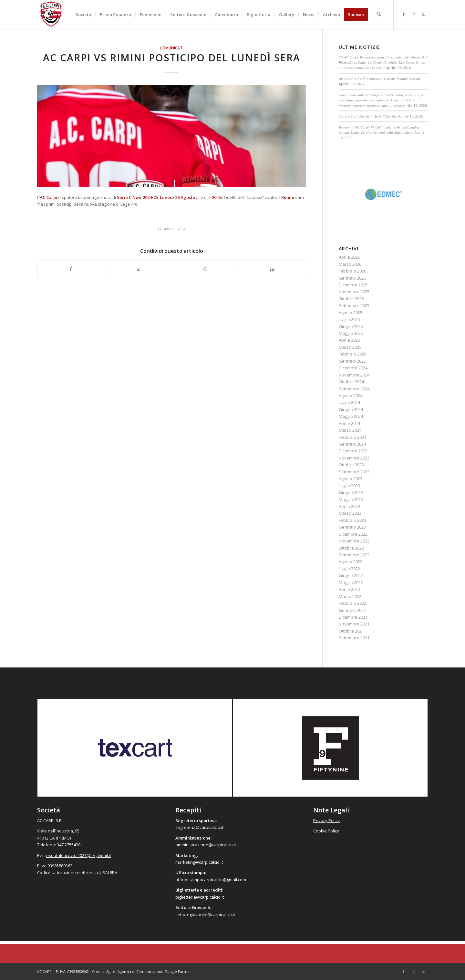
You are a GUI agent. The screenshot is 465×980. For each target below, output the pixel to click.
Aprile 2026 (349, 257)
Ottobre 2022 (351, 548)
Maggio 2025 (351, 333)
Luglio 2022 (349, 569)
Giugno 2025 (351, 326)
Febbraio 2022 (352, 603)
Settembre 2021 (354, 638)
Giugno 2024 (351, 409)
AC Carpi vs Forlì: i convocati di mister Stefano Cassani (379, 78)
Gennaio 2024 (352, 444)
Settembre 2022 (354, 555)
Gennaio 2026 (352, 278)
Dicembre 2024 (353, 368)
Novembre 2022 (354, 541)
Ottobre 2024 (351, 382)
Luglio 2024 (349, 402)
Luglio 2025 (349, 319)
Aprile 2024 (349, 423)
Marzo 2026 (350, 264)
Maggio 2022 (351, 583)
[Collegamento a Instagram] (413, 14)
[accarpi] (51, 15)
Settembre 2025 (354, 305)
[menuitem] (84, 15)
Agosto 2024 (351, 396)
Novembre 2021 (354, 624)
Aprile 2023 (349, 506)
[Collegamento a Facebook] (404, 14)
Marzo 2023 (350, 513)
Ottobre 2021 (351, 631)
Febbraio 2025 (352, 354)
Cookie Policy (326, 831)
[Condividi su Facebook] (71, 269)
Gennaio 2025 (352, 361)
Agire (111, 971)
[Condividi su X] (138, 269)
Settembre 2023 (354, 472)
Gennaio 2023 (352, 527)
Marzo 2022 (350, 596)
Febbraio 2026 (352, 271)
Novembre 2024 (354, 375)
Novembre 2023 (354, 458)
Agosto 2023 (351, 479)
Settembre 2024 (354, 389)
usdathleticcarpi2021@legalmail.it (79, 855)
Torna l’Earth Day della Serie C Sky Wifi (368, 116)
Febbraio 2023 (352, 520)
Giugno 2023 (351, 492)
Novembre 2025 (354, 292)
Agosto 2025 (351, 313)
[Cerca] (379, 15)
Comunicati (172, 48)
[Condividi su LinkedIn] (272, 269)
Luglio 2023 (349, 486)
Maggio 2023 (351, 500)
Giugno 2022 (351, 575)
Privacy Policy (326, 820)
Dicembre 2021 (353, 617)
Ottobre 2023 (351, 465)
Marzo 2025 (350, 347)
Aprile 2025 (349, 340)
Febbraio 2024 (352, 437)
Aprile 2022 (349, 589)
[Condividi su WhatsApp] (206, 269)
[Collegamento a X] (423, 14)
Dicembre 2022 (353, 534)
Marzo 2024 (350, 430)
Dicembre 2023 (353, 451)
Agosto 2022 (351, 562)
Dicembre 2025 (353, 285)
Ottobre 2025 (351, 299)
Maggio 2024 (351, 416)
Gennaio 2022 (352, 610)
